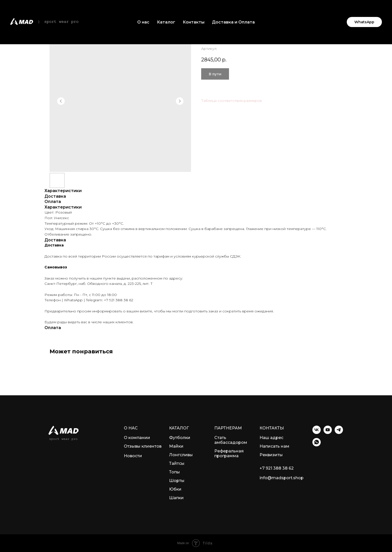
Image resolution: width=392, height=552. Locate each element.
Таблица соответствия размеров (232, 101)
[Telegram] (339, 433)
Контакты (194, 22)
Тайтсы (177, 463)
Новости (133, 456)
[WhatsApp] (317, 445)
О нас (143, 22)
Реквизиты (271, 455)
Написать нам (274, 446)
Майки (176, 446)
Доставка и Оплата (233, 22)
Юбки (175, 489)
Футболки (180, 438)
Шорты (177, 481)
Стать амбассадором (231, 440)
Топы (175, 472)
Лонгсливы (181, 455)
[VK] (317, 433)
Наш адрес (271, 438)
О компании (137, 438)
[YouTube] (328, 433)
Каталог (166, 22)
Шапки (176, 498)
